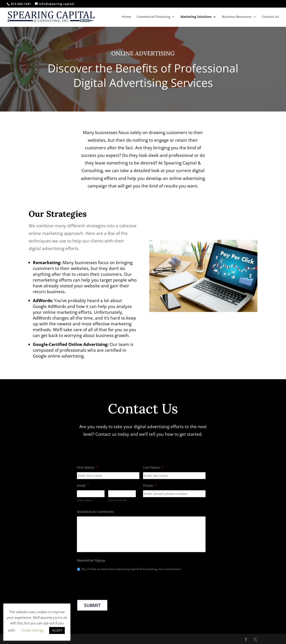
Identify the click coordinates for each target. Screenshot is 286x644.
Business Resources (237, 17)
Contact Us (270, 17)
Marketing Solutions (196, 17)
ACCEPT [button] (57, 630)
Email (83, 486)
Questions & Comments (95, 512)
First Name (87, 467)
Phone (150, 486)
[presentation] (111, 584)
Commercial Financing (154, 17)
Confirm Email (118, 500)
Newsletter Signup (91, 560)
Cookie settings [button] (32, 630)
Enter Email (84, 500)
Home (126, 17)
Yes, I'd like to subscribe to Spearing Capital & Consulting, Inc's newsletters (131, 569)
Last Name (153, 467)
